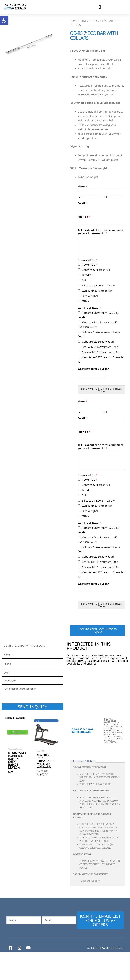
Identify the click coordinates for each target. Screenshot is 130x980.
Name (83, 186)
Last (105, 197)
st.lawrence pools (114, 736)
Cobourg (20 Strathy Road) (98, 342)
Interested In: (87, 260)
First (80, 197)
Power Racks (90, 265)
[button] (100, 7)
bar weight (111, 730)
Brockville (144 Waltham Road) (100, 347)
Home (74, 21)
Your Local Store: (89, 308)
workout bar (111, 742)
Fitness (85, 21)
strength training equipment (114, 739)
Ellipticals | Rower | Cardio (98, 286)
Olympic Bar (110, 734)
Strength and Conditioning (114, 726)
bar (111, 729)
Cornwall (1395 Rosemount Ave (101, 352)
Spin (85, 280)
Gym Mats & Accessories (97, 291)
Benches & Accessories (96, 270)
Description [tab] (83, 761)
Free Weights (90, 296)
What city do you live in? (93, 369)
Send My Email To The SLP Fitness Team (101, 390)
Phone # (84, 217)
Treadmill (88, 275)
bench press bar (111, 732)
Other (86, 301)
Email (82, 203)
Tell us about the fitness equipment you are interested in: (100, 232)
